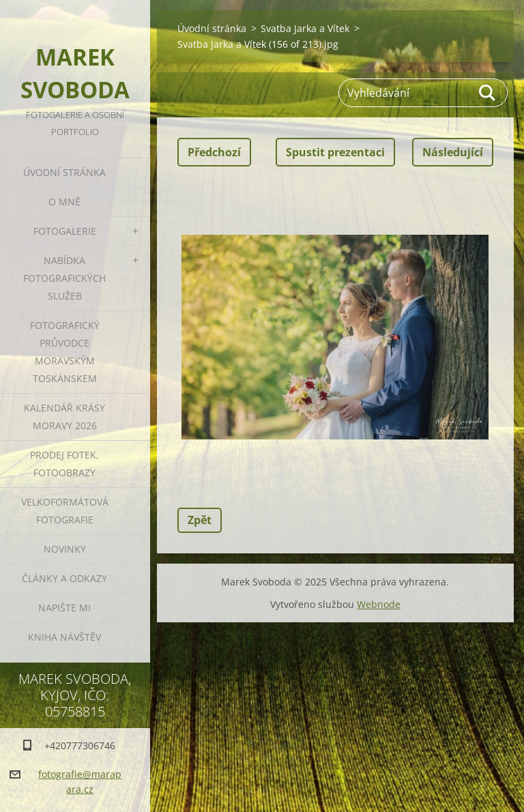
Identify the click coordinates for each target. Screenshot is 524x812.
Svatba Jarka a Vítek (305, 28)
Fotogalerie (65, 231)
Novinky (65, 549)
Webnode (379, 604)
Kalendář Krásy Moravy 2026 (64, 417)
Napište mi (64, 608)
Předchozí (214, 152)
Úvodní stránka (64, 172)
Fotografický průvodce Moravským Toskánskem (65, 352)
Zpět (200, 520)
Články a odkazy (64, 578)
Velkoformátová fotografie (65, 511)
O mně (64, 202)
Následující (453, 152)
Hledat (488, 93)
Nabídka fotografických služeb (64, 278)
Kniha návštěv (64, 637)
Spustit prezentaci (335, 152)
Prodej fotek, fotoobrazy (64, 464)
